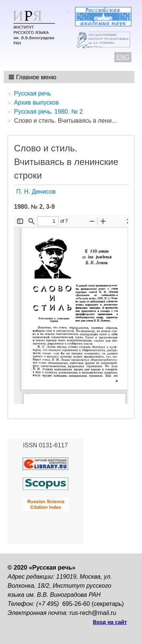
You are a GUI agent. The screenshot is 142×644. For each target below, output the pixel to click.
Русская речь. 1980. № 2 (48, 112)
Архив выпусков (36, 102)
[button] (33, 77)
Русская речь (33, 93)
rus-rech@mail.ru (93, 613)
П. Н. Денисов (36, 192)
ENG (123, 57)
